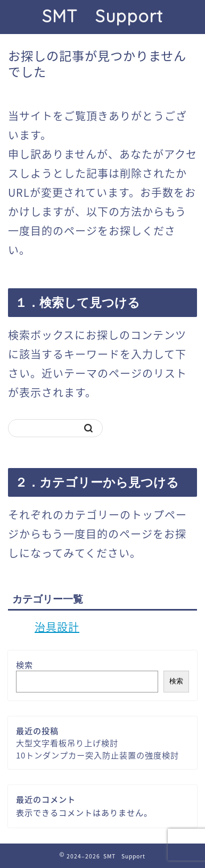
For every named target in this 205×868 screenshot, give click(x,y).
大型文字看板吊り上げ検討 (67, 743)
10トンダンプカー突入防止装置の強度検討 (97, 755)
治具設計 (57, 627)
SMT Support (102, 16)
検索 (24, 665)
